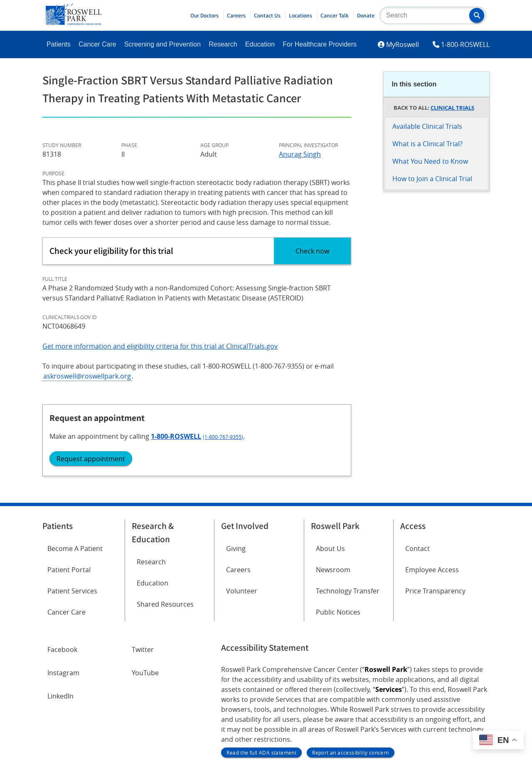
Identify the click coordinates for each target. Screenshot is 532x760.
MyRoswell (403, 44)
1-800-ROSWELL (465, 44)
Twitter (143, 564)
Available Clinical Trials (427, 126)
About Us (330, 463)
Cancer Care (97, 44)
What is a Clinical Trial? (427, 144)
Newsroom (333, 485)
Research (223, 44)
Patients (59, 44)
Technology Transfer (348, 506)
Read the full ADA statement (261, 667)
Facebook (62, 564)
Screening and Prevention (163, 44)
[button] (477, 15)
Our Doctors (204, 15)
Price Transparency (435, 506)
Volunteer (242, 506)
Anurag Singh (300, 154)
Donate (366, 15)
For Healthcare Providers (320, 44)
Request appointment (432, 292)
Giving (236, 463)
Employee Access (432, 485)
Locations (300, 15)
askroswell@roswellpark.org (87, 376)
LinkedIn (60, 611)
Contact (417, 463)
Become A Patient (75, 463)
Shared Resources (165, 519)
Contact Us (267, 15)
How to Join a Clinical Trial (432, 179)
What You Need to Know (430, 161)
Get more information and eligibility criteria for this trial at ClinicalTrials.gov (160, 346)
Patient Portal (69, 485)
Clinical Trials (452, 108)
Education (260, 44)
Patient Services (72, 506)
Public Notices (338, 527)
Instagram (63, 588)
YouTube (145, 588)
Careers (236, 15)
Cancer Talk (335, 15)
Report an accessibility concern (350, 667)
